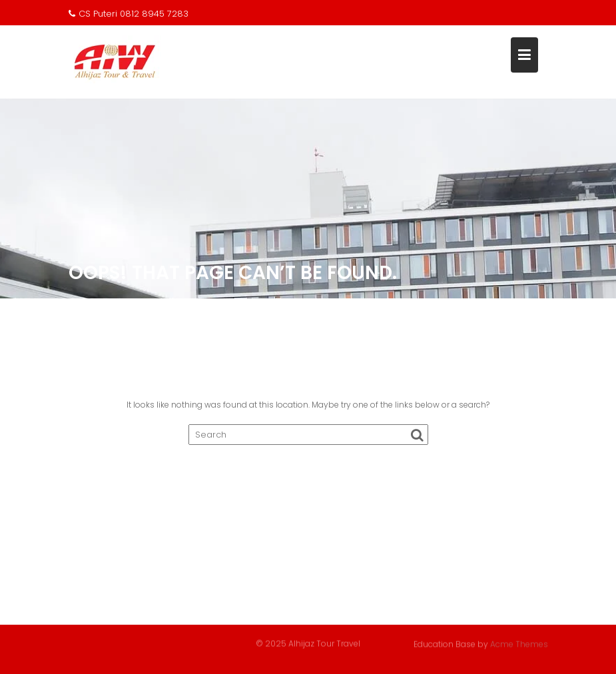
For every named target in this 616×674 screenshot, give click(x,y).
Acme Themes (519, 644)
